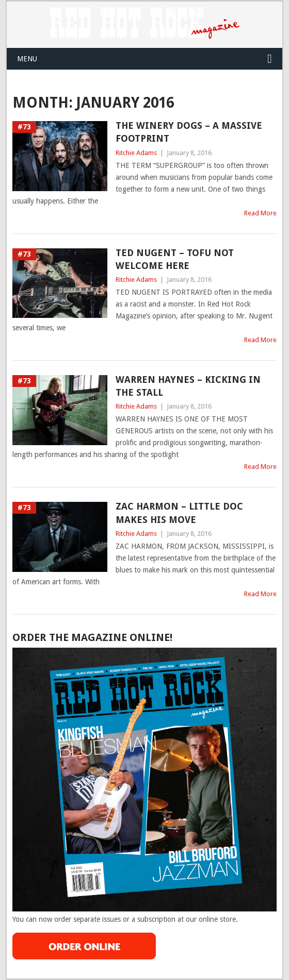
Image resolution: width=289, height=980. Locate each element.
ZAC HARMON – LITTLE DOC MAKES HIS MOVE (179, 513)
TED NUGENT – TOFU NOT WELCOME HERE (175, 259)
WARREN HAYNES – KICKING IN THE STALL (188, 386)
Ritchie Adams (136, 153)
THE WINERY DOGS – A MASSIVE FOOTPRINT (189, 132)
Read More (260, 213)
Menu (27, 59)
